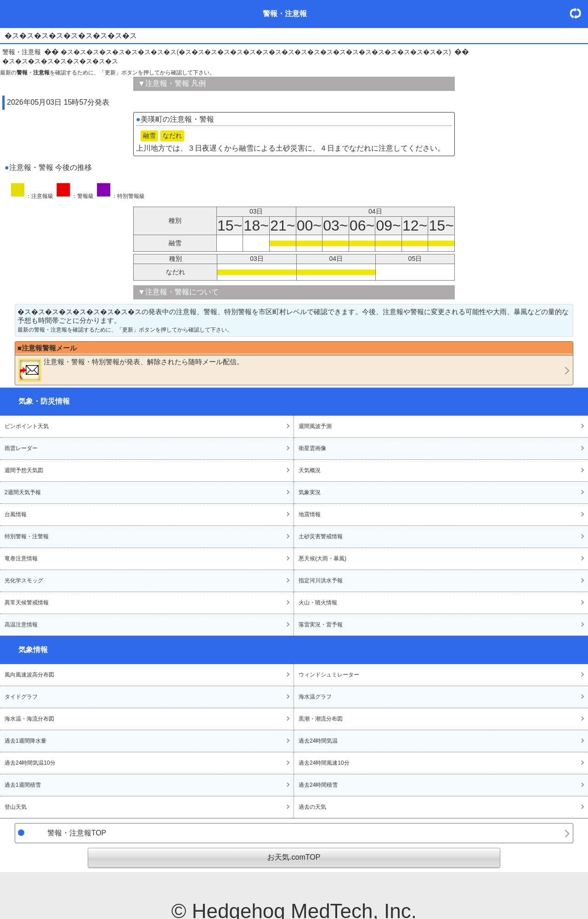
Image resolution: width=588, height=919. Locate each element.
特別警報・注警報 (27, 536)
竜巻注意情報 (21, 558)
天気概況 (310, 470)
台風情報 (16, 514)
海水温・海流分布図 (29, 719)
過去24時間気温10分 (30, 763)
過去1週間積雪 (23, 785)
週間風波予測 (315, 426)
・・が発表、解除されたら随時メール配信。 (131, 370)
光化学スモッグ (24, 581)
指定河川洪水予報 (321, 581)
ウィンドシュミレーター (329, 675)
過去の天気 (312, 807)
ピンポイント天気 (27, 426)
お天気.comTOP (294, 857)
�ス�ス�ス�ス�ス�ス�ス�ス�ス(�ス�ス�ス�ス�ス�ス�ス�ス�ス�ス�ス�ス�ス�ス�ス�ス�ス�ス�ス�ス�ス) (256, 52)
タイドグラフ (21, 697)
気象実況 (310, 492)
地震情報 (310, 514)
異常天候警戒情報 (27, 603)
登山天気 (16, 807)
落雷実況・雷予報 (321, 625)
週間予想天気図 (24, 470)
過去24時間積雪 (318, 785)
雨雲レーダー (21, 448)
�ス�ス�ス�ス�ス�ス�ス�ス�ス (60, 61)
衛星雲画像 (312, 448)
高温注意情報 (21, 625)
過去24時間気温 (318, 741)
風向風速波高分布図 (29, 675)
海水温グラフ (315, 697)
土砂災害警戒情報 (321, 536)
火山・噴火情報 (318, 603)
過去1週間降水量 (25, 741)
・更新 (579, 13)
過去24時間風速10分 (324, 763)
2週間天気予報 (23, 492)
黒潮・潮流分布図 (321, 719)
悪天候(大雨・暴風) (322, 558)
